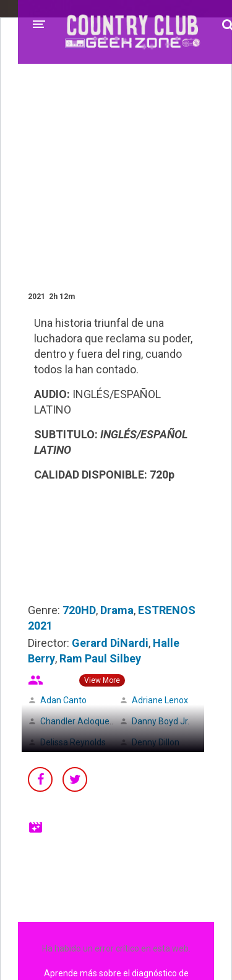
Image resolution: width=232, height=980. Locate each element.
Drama (117, 610)
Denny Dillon (156, 742)
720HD (79, 610)
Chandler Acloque (75, 721)
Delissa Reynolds (73, 742)
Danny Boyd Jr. (161, 721)
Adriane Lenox (160, 700)
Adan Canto (63, 700)
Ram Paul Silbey (100, 658)
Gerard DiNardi (110, 643)
